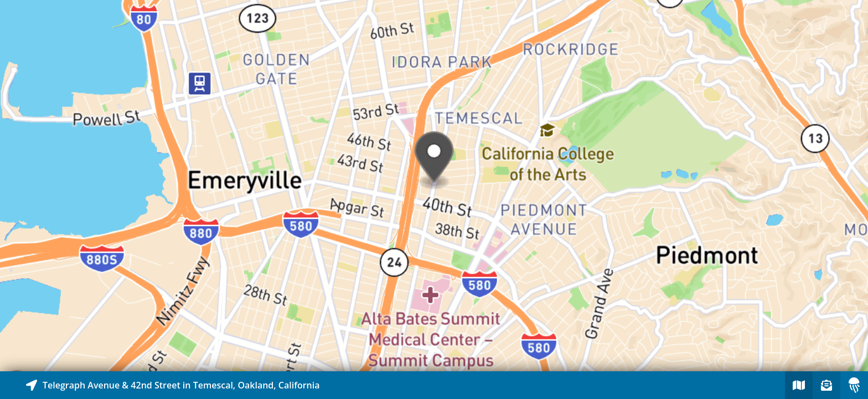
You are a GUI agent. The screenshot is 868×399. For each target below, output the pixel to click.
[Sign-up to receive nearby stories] (826, 385)
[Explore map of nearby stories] (434, 186)
